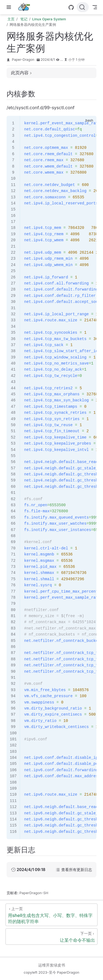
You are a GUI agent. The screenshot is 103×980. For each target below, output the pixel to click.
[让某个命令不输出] (51, 937)
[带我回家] (26, 7)
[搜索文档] (83, 7)
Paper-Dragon (23, 60)
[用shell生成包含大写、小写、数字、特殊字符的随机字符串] (51, 915)
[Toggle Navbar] (95, 7)
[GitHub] (71, 7)
